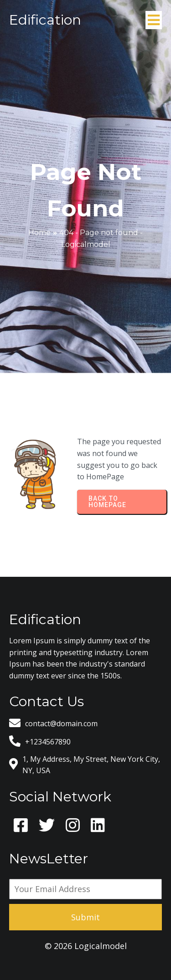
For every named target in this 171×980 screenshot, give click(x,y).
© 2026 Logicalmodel (86, 946)
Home (39, 233)
